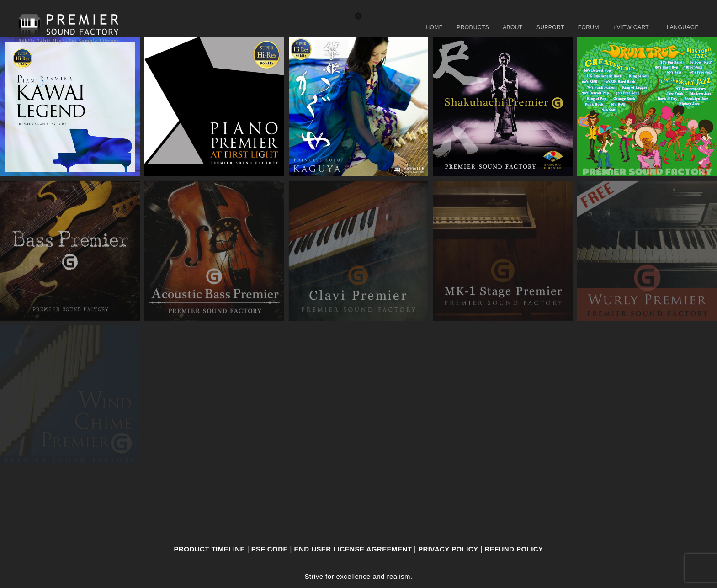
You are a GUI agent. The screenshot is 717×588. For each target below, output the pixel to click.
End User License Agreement (353, 549)
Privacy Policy (448, 549)
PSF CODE (270, 549)
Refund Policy (514, 549)
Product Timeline (210, 549)
